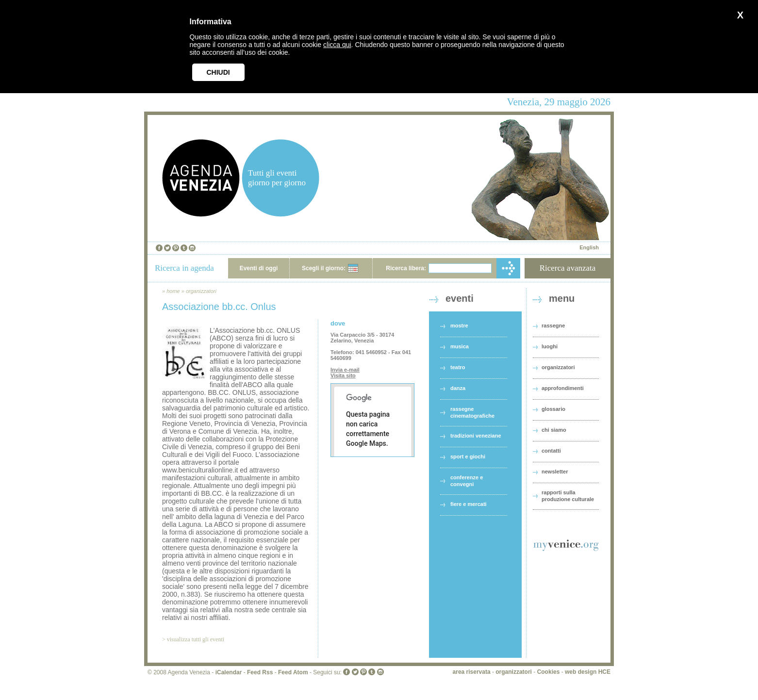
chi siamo (554, 430)
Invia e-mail (345, 370)
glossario (553, 409)
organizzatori (201, 291)
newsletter (555, 472)
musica (460, 346)
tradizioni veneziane (476, 436)
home (173, 291)
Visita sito (343, 375)
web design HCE (588, 672)
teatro (458, 367)
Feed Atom (293, 672)
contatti (551, 451)
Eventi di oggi (259, 268)
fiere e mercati (469, 504)
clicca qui (337, 45)
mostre (459, 326)
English (589, 247)
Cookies (549, 672)
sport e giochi (468, 456)
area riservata (472, 672)
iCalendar (229, 672)
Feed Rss (260, 672)
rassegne (553, 326)
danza (458, 388)
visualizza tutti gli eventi (196, 639)
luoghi (550, 346)
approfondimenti (563, 388)
